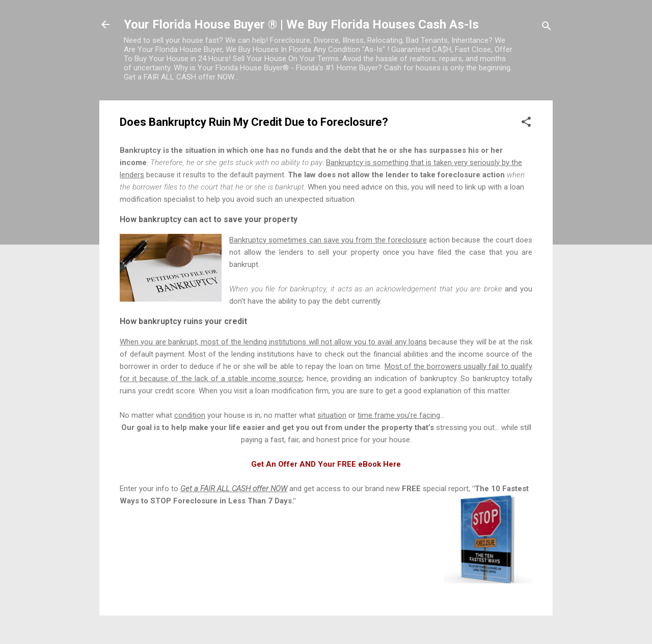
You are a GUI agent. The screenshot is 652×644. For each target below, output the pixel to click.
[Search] (547, 28)
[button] (526, 124)
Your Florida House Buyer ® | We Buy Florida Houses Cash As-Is (301, 24)
